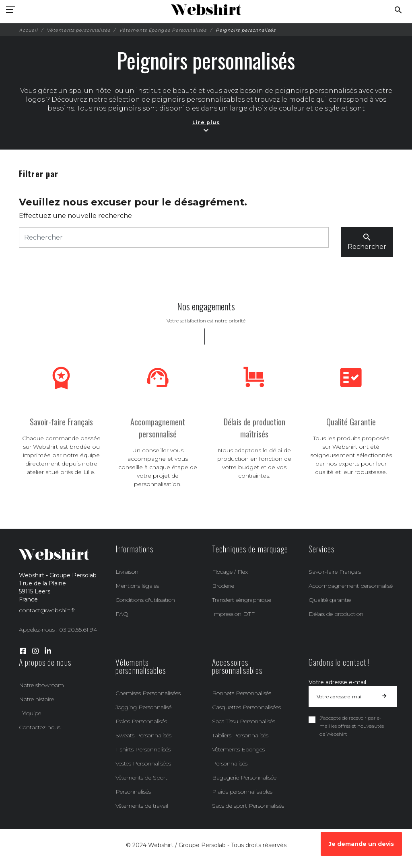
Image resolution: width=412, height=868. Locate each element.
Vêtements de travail (142, 806)
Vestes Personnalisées (143, 763)
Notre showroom (41, 685)
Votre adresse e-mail (337, 682)
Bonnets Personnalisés (242, 693)
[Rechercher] (174, 237)
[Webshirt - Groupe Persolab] (206, 10)
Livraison (127, 572)
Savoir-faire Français (335, 572)
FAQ (122, 614)
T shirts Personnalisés (143, 749)
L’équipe (30, 713)
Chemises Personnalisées (148, 693)
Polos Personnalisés (141, 721)
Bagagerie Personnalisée (244, 778)
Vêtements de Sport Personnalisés (141, 785)
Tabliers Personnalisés (240, 735)
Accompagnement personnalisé (351, 586)
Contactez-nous (40, 727)
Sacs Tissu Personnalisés (244, 721)
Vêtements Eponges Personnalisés (238, 756)
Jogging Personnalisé (143, 707)
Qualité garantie (330, 600)
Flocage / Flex (230, 572)
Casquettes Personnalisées (246, 707)
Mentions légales (137, 586)
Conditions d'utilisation (145, 600)
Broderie (223, 586)
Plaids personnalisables (242, 792)
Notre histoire (36, 699)
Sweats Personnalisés (143, 735)
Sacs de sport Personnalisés (248, 806)
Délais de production (336, 614)
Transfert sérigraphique (242, 600)
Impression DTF (233, 614)
